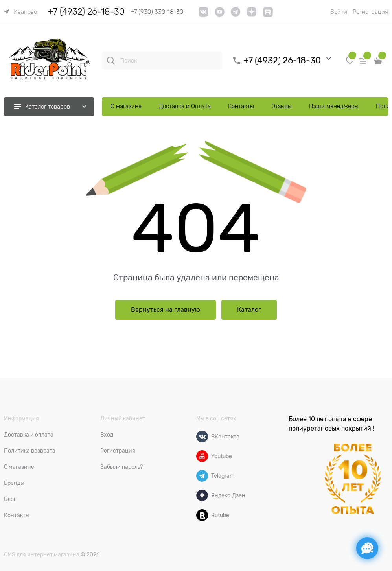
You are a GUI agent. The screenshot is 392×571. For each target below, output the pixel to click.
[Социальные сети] (367, 548)
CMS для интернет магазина (42, 554)
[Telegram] (202, 476)
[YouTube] (220, 15)
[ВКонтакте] (202, 437)
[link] (20, 12)
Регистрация (370, 12)
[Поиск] (111, 61)
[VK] (203, 15)
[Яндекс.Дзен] (202, 495)
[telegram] (236, 15)
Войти (339, 12)
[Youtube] (202, 456)
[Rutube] (202, 515)
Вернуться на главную (166, 310)
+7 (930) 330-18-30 (157, 12)
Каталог (249, 310)
